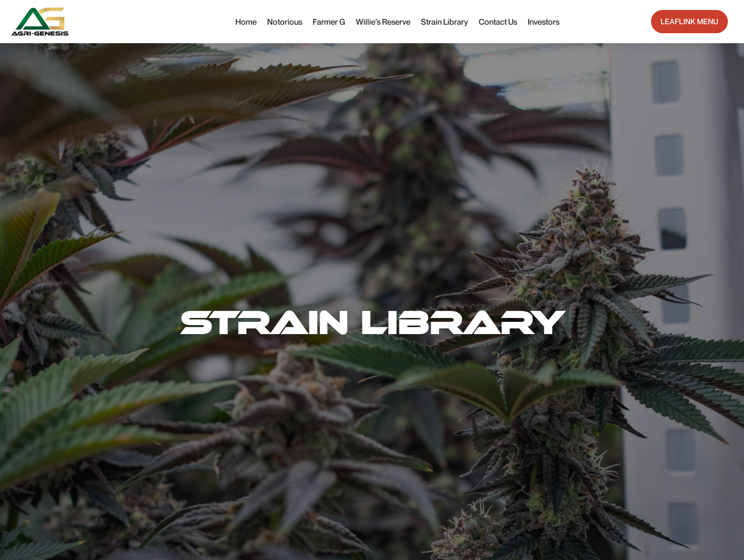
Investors (544, 22)
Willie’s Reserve (383, 22)
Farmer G (329, 22)
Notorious (285, 22)
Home (246, 22)
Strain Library (445, 22)
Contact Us (498, 22)
